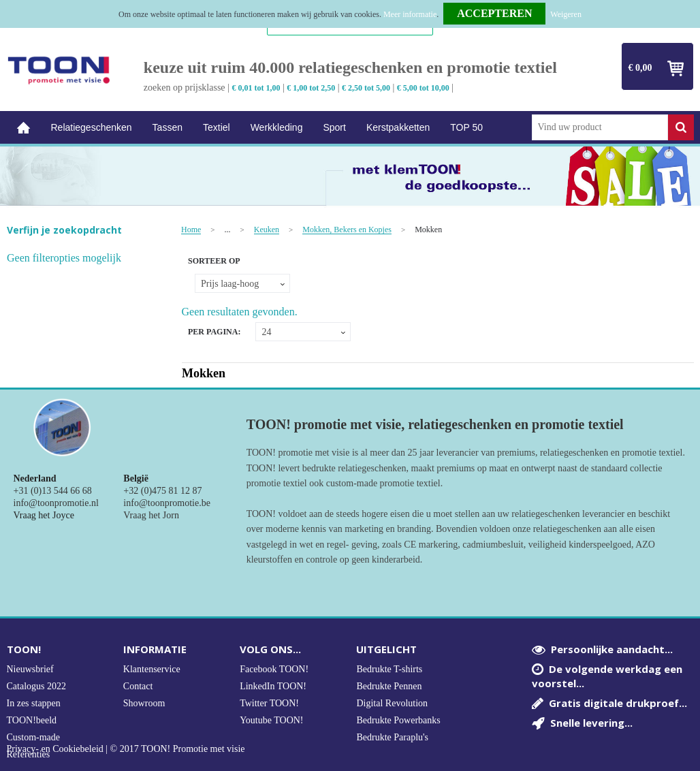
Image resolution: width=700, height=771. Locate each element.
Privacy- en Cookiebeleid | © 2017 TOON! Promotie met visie (126, 749)
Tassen (168, 127)
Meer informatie (410, 14)
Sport (334, 127)
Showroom (144, 703)
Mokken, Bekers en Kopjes (347, 230)
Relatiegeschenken (92, 127)
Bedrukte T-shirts (389, 669)
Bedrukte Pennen (389, 686)
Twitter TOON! (269, 703)
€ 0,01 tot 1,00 (256, 88)
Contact (138, 686)
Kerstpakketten (398, 127)
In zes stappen (34, 703)
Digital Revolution (392, 703)
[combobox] (600, 127)
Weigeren (566, 14)
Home (24, 128)
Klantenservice (152, 669)
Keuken (267, 230)
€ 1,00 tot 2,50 (311, 88)
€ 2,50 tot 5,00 (366, 88)
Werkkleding (277, 127)
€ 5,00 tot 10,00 (423, 88)
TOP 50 (466, 127)
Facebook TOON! (274, 669)
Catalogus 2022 (37, 686)
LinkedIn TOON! (273, 686)
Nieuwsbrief (30, 669)
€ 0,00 (640, 68)
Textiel (217, 127)
